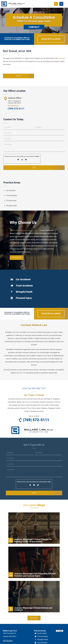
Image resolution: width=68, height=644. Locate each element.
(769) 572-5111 (16, 109)
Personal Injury (11, 201)
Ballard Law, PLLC (13, 4)
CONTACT (34, 27)
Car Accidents (11, 190)
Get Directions (13, 105)
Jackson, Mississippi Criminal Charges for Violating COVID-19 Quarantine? (33, 540)
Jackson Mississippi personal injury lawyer (24, 230)
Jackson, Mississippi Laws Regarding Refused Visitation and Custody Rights (35, 575)
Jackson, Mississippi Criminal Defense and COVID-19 (33, 609)
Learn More (17, 258)
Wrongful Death (12, 206)
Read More (34, 618)
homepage (62, 58)
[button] (64, 4)
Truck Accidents (12, 196)
